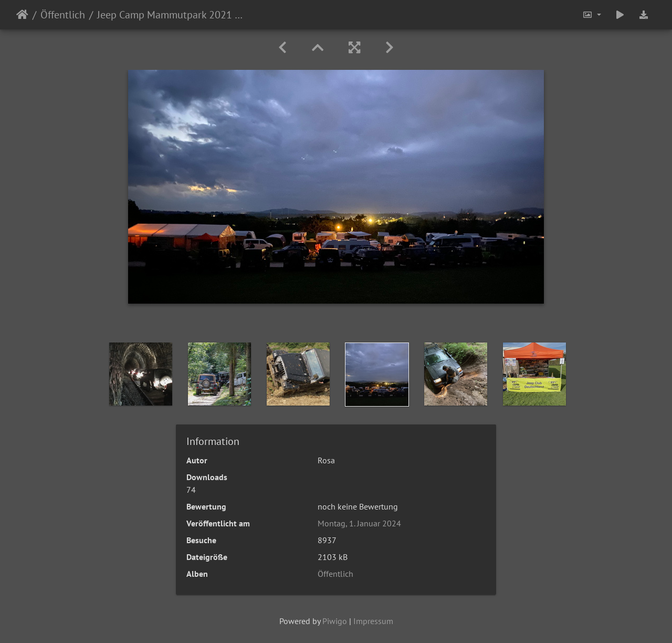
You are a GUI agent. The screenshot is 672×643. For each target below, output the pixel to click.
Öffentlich (63, 15)
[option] (141, 374)
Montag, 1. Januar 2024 (359, 523)
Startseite (22, 15)
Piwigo (335, 621)
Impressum (373, 621)
